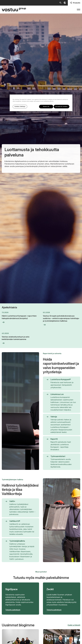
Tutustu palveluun (13, 610)
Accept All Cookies (61, 106)
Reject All (45, 106)
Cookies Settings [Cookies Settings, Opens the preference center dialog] (20, 106)
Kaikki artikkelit (74, 625)
